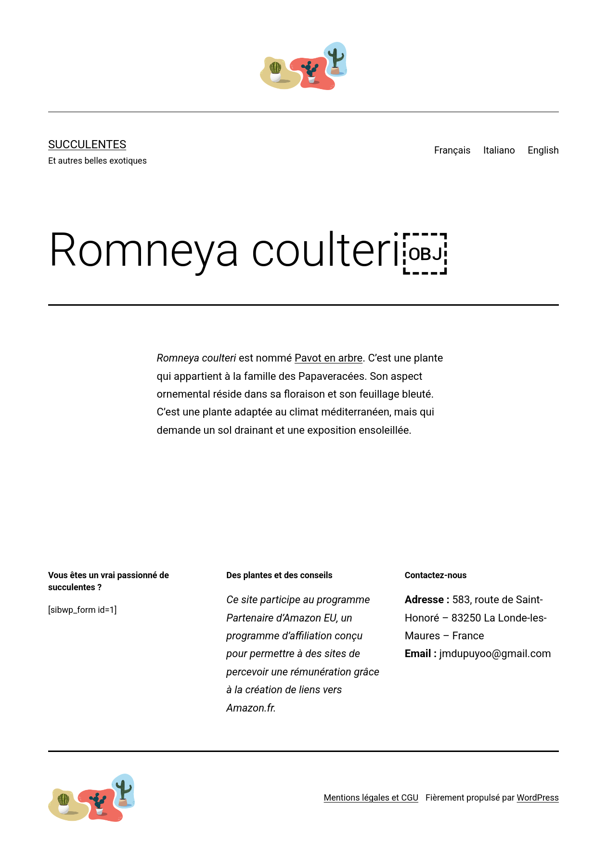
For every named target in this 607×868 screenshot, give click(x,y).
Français (452, 150)
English (543, 150)
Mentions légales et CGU (371, 797)
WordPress (538, 797)
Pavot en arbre (329, 358)
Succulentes (87, 144)
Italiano (499, 150)
